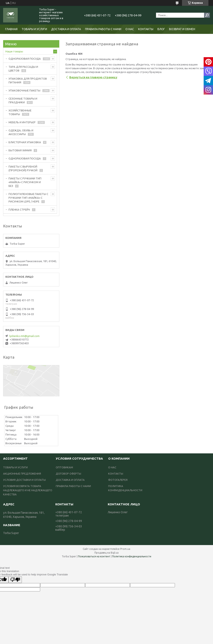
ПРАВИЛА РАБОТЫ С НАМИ (103, 29)
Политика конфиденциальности (132, 556)
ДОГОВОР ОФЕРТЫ (68, 474)
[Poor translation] (15, 580)
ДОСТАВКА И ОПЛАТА (66, 29)
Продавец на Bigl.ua (106, 553)
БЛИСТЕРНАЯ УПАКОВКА (25, 142)
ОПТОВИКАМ (64, 467)
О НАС (130, 29)
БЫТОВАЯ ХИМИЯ (20, 150)
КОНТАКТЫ (146, 29)
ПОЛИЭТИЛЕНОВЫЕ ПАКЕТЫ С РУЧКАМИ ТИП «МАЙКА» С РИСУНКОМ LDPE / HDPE (28, 198)
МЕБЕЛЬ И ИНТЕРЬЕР (22, 122)
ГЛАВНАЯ (11, 29)
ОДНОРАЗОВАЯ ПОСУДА (25, 59)
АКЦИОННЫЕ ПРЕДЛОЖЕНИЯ (22, 474)
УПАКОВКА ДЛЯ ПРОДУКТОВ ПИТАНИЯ (28, 80)
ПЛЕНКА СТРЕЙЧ (19, 210)
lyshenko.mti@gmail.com (24, 336)
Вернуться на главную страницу (93, 77)
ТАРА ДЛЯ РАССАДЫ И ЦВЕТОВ (23, 69)
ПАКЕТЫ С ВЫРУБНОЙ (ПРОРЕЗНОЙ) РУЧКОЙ (23, 168)
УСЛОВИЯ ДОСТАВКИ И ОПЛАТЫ (24, 480)
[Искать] (207, 15)
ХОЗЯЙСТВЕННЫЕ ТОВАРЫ (20, 112)
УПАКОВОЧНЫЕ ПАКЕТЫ (24, 90)
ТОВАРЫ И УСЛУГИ (34, 29)
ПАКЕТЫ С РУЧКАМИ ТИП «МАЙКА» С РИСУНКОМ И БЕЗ (25, 182)
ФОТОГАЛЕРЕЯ (118, 480)
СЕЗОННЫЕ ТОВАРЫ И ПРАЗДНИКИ (23, 100)
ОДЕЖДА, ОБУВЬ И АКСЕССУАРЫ (21, 132)
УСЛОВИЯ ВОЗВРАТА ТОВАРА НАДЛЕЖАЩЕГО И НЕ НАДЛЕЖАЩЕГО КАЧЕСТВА (28, 490)
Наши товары (14, 51)
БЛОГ (161, 29)
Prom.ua (125, 549)
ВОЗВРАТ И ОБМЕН (182, 29)
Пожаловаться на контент (94, 556)
